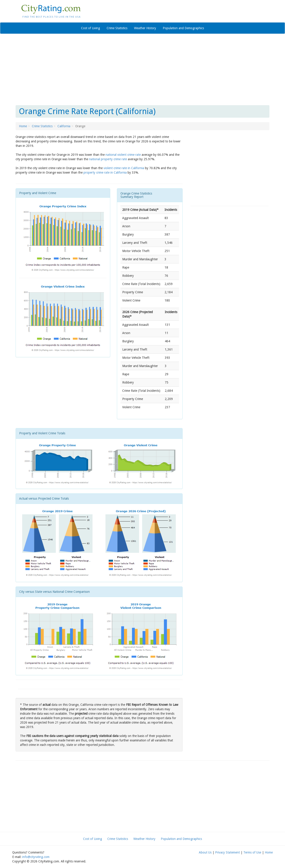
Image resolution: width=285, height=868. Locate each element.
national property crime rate (108, 159)
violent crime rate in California (124, 168)
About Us (205, 852)
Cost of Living (91, 28)
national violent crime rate (123, 155)
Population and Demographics (183, 28)
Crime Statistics (117, 28)
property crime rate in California (105, 172)
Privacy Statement (227, 852)
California (64, 126)
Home (23, 126)
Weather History (145, 28)
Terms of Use (252, 852)
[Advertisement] (142, 70)
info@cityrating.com (36, 857)
